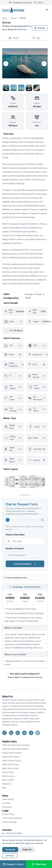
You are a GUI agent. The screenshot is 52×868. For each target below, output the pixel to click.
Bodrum (23, 29)
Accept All (10, 849)
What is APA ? (8, 780)
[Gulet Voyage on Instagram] (24, 733)
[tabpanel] (25, 67)
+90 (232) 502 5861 (12, 833)
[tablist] (25, 38)
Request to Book (13, 864)
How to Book (8, 772)
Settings (10, 855)
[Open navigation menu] (47, 10)
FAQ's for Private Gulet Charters (16, 745)
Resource (7, 784)
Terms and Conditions (12, 818)
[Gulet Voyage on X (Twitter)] (31, 733)
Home (5, 18)
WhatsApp (39, 864)
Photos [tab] (14, 38)
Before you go (8, 776)
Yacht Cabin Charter (11, 757)
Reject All (27, 849)
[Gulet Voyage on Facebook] (4, 733)
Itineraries (7, 807)
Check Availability (25, 564)
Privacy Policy (8, 814)
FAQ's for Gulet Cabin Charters (16, 749)
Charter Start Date (15, 534)
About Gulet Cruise (11, 764)
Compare (40, 28)
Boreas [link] (23, 18)
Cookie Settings (9, 822)
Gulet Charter (8, 799)
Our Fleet (6, 803)
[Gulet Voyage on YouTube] (18, 733)
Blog (4, 788)
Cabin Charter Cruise (12, 760)
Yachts (14, 18)
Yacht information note (17, 578)
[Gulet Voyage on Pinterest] (38, 733)
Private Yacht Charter (12, 753)
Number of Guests (15, 548)
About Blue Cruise (10, 768)
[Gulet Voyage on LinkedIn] (11, 733)
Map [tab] (36, 38)
